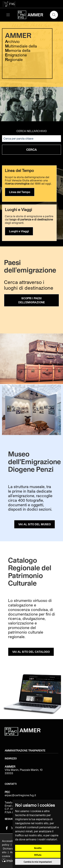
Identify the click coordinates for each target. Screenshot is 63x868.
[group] (32, 71)
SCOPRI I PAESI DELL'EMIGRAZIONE (32, 300)
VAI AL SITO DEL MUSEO (35, 524)
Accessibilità (10, 841)
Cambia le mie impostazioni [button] (38, 862)
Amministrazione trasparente (25, 751)
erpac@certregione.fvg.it (20, 795)
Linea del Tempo (20, 192)
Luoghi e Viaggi (19, 231)
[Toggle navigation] (8, 15)
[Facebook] (7, 828)
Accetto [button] (38, 848)
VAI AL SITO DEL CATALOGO (31, 652)
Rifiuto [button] (38, 855)
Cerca (32, 150)
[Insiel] (8, 860)
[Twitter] (12, 828)
